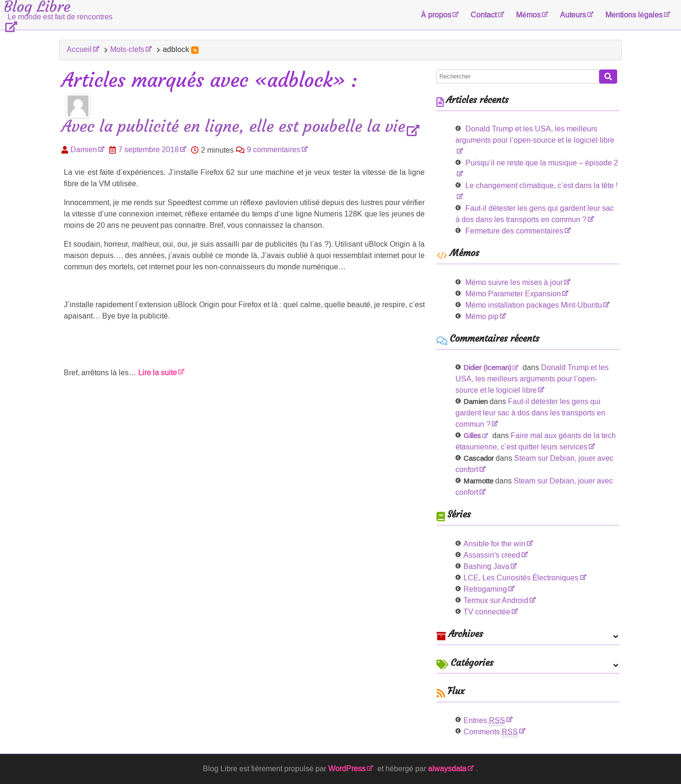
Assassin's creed (492, 555)
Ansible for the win (494, 544)
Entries (484, 720)
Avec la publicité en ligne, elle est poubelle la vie (233, 127)
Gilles (472, 436)
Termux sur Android (496, 600)
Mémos (528, 15)
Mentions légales (634, 15)
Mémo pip (482, 316)
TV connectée (487, 612)
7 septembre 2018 (148, 150)
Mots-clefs (127, 49)
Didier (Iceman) (487, 368)
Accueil (79, 49)
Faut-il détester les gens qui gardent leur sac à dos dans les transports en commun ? (530, 413)
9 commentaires (274, 150)
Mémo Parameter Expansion (513, 294)
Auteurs (573, 15)
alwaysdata (447, 769)
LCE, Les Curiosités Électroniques (521, 578)
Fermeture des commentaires (514, 231)
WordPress (347, 769)
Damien (84, 150)
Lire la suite (157, 373)
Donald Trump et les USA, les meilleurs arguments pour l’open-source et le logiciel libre (535, 134)
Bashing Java (486, 566)
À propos (436, 15)
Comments (491, 732)
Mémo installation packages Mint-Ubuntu (534, 305)
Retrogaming (485, 589)
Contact (484, 15)
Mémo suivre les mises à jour (514, 282)
